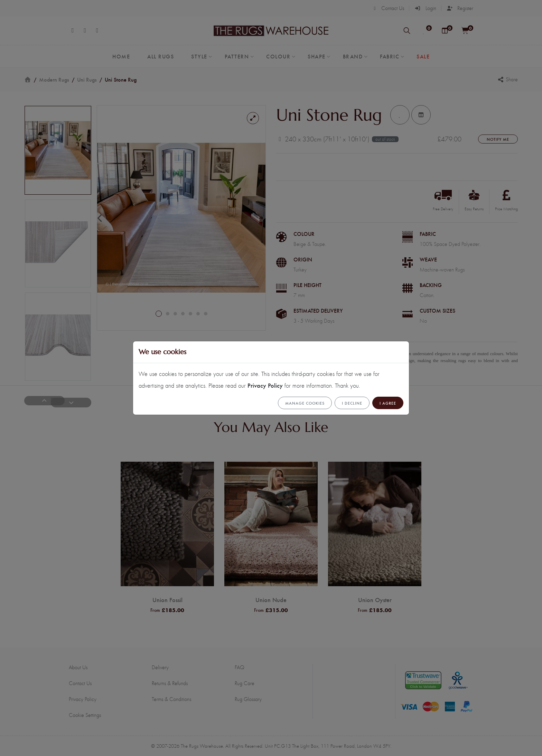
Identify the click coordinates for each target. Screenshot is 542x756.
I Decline (352, 403)
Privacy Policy (265, 385)
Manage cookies (305, 403)
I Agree (388, 403)
